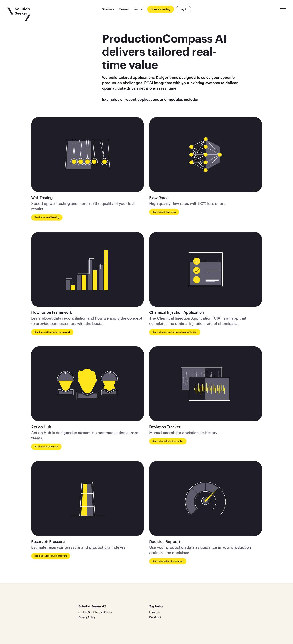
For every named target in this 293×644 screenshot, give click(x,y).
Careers (124, 9)
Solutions (108, 9)
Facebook (155, 617)
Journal (138, 9)
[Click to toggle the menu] (283, 9)
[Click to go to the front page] (19, 14)
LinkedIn (154, 612)
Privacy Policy (87, 617)
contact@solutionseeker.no (95, 612)
